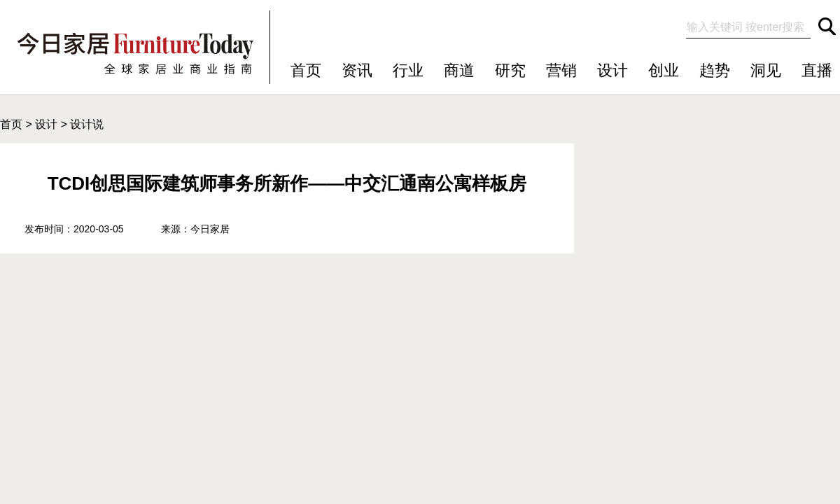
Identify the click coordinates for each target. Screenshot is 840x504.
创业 (664, 70)
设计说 (87, 124)
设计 (612, 70)
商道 (459, 70)
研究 (510, 70)
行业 (408, 70)
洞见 (766, 70)
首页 (306, 70)
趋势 (715, 70)
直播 (817, 70)
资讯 (357, 70)
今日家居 (210, 229)
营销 (561, 70)
